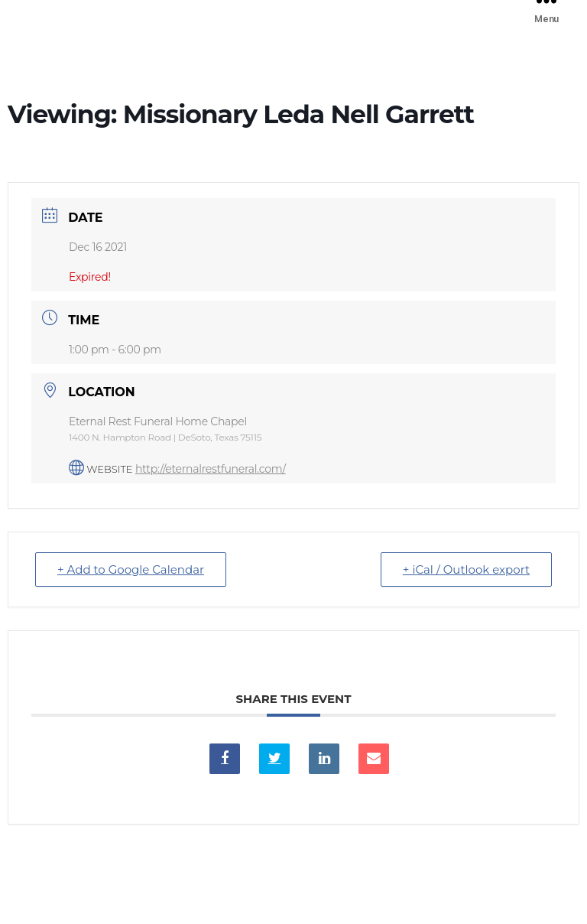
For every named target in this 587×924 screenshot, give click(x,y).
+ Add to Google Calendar (131, 569)
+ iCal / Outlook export (466, 569)
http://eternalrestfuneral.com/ (211, 469)
